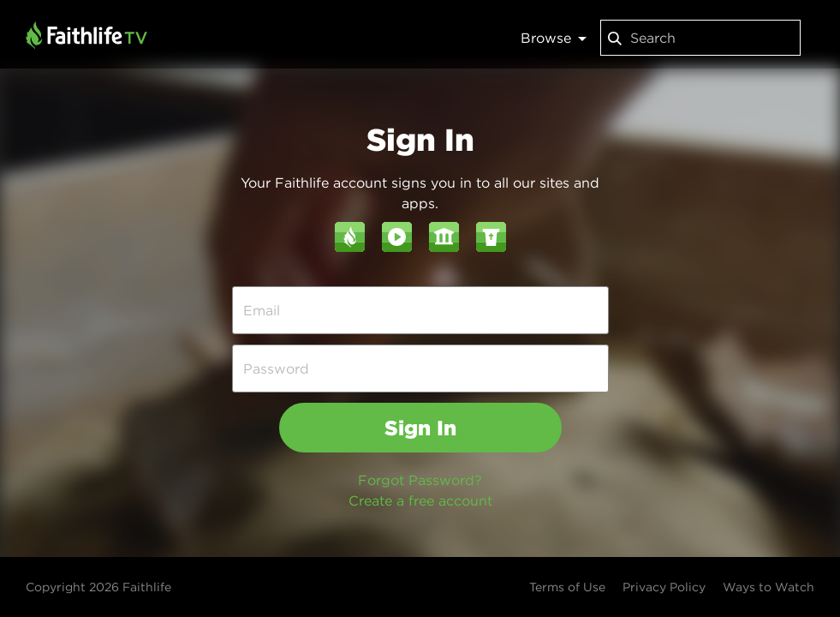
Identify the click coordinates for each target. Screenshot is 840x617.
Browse (554, 38)
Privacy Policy (664, 587)
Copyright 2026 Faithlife (98, 587)
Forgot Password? (420, 480)
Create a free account (420, 500)
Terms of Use (567, 587)
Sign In (420, 428)
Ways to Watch (769, 587)
